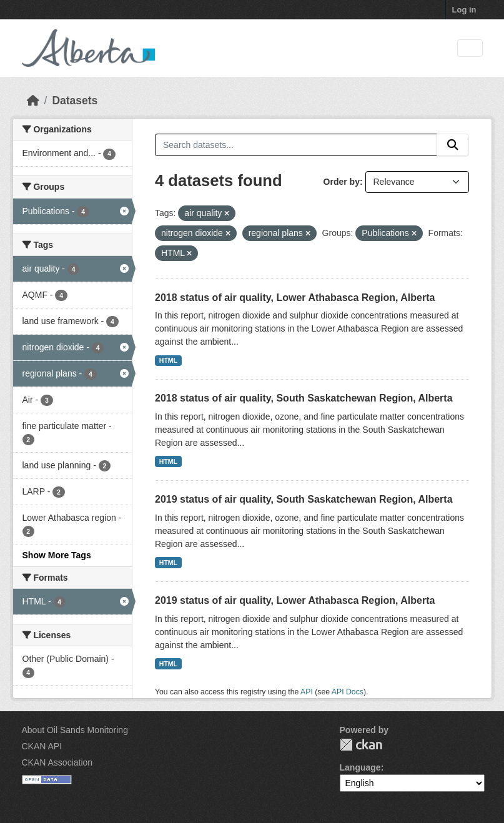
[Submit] (453, 145)
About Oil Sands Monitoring (75, 730)
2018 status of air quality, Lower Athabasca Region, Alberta (295, 298)
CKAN (361, 745)
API (307, 692)
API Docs (348, 692)
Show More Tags (57, 555)
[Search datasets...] (296, 145)
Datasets (75, 101)
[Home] (33, 101)
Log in (464, 10)
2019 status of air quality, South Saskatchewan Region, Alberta (304, 499)
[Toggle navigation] (470, 48)
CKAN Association (57, 762)
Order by (342, 182)
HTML (168, 360)
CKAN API (42, 746)
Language (360, 767)
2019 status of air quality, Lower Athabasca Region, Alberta (295, 600)
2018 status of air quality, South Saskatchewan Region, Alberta (304, 398)
